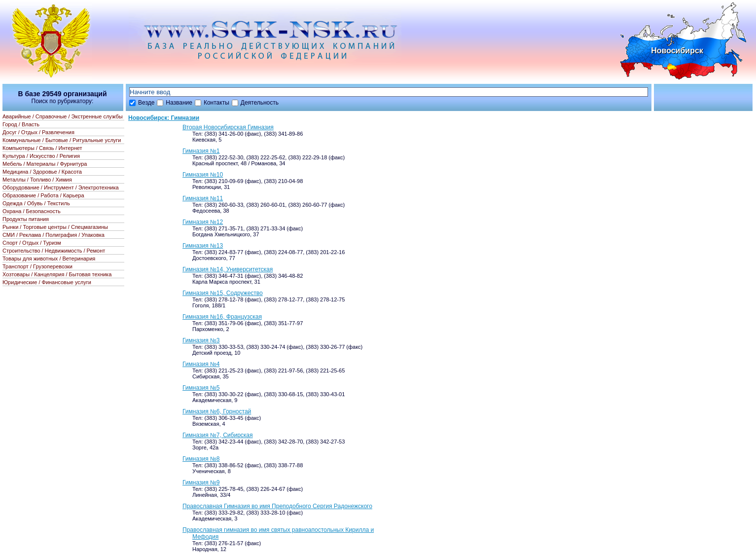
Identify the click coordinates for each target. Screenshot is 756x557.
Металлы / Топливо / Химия (37, 180)
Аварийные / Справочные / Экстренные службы (63, 116)
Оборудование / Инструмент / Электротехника (61, 187)
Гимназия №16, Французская (222, 317)
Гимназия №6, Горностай (217, 411)
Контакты (216, 103)
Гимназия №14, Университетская (228, 269)
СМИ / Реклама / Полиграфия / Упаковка (54, 235)
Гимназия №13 (203, 246)
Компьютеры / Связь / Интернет (42, 148)
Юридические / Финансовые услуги (47, 282)
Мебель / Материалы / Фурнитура (45, 164)
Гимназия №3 (201, 340)
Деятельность (260, 103)
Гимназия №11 (203, 198)
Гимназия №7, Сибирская (218, 435)
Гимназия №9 (201, 483)
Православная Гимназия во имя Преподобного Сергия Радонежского (277, 506)
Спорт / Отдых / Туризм (32, 243)
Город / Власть (21, 124)
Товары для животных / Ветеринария (49, 259)
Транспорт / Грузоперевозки (37, 266)
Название (179, 103)
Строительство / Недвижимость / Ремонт (54, 251)
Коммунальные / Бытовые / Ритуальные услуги (62, 140)
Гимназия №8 (201, 459)
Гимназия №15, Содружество (223, 293)
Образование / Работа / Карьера (43, 195)
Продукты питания (26, 219)
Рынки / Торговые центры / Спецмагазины (55, 227)
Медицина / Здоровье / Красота (42, 172)
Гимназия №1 (201, 151)
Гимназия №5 (201, 388)
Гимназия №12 (203, 222)
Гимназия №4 (201, 364)
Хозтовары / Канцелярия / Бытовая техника (57, 274)
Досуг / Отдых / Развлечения (38, 132)
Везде (146, 103)
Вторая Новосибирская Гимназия (228, 127)
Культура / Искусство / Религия (41, 156)
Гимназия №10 (203, 175)
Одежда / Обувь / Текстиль (36, 203)
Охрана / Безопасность (32, 211)
